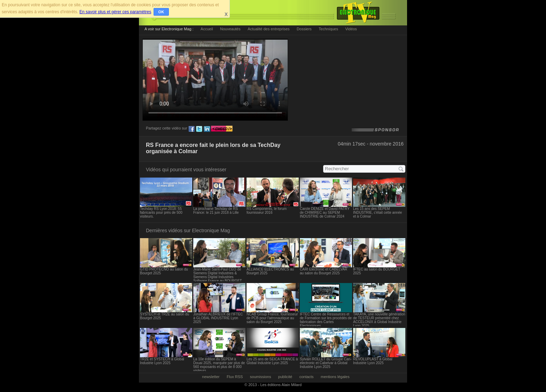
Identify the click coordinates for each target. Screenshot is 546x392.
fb (192, 129)
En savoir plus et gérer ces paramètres (115, 12)
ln (207, 129)
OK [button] (161, 12)
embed (222, 129)
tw (199, 129)
